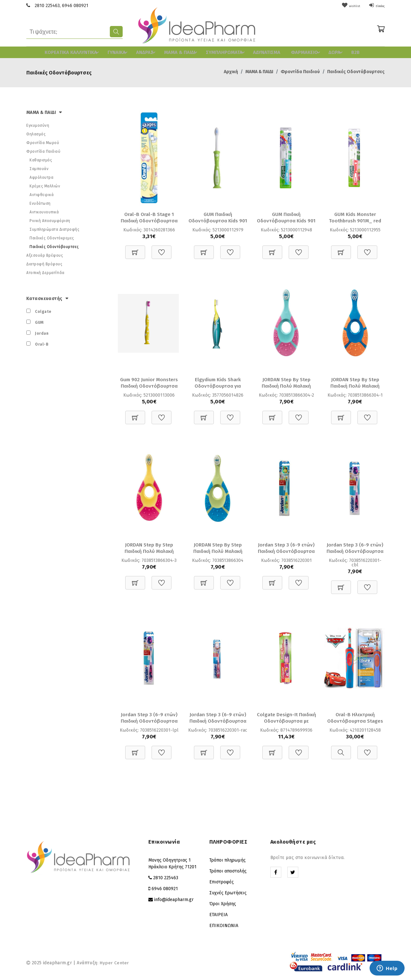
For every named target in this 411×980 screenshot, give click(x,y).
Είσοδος (373, 6)
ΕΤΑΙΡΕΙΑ (219, 915)
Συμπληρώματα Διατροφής (54, 228)
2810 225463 (47, 6)
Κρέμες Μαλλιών (45, 185)
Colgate (43, 310)
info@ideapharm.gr (174, 900)
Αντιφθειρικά (42, 193)
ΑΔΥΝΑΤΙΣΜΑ (262, 52)
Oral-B (42, 343)
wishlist (341, 6)
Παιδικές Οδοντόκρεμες (52, 237)
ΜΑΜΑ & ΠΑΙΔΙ (182, 52)
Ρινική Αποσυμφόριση (50, 219)
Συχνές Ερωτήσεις (228, 893)
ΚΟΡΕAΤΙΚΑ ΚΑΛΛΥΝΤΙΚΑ (75, 52)
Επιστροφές (222, 882)
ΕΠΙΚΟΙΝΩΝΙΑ (224, 926)
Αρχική (231, 70)
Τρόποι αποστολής (228, 871)
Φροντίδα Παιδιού (300, 70)
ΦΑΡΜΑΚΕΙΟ (302, 52)
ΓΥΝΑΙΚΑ (120, 52)
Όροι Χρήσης (223, 904)
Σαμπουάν (39, 168)
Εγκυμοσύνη (38, 124)
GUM (39, 321)
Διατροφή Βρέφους (44, 263)
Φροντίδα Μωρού (43, 142)
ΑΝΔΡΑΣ (148, 52)
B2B (349, 52)
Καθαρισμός (41, 159)
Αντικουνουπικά (44, 211)
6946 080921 (75, 6)
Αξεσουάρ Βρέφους (45, 254)
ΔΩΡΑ (331, 52)
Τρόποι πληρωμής (227, 860)
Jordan (42, 332)
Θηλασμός (36, 133)
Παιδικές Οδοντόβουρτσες (356, 70)
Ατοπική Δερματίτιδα (45, 271)
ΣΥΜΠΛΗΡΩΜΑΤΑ (224, 52)
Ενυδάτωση (40, 202)
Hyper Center (114, 963)
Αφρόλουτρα (41, 176)
